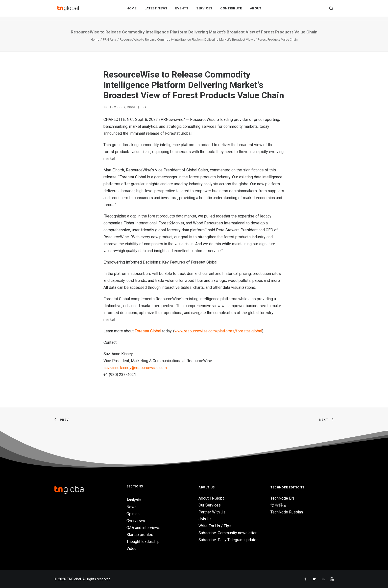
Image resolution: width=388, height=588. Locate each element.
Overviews (136, 521)
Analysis (134, 500)
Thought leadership (143, 542)
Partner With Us (212, 512)
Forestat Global (148, 331)
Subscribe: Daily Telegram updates (229, 540)
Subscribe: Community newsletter (228, 533)
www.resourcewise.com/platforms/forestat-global (218, 331)
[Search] (331, 10)
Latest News (156, 10)
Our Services (210, 505)
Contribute (231, 10)
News (132, 507)
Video (132, 548)
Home (132, 10)
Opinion (133, 514)
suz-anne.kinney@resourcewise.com (135, 368)
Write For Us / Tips (215, 526)
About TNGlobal (212, 498)
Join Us (205, 519)
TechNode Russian (287, 512)
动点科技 (278, 505)
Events (182, 10)
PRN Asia (109, 40)
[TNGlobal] (68, 10)
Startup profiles (140, 535)
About (256, 10)
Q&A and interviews (143, 528)
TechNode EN (282, 498)
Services (204, 10)
